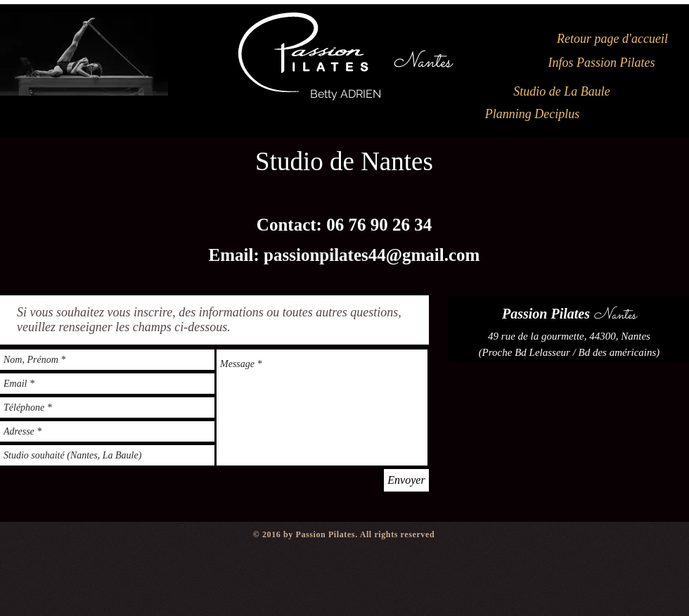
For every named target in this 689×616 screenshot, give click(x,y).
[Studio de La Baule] (562, 92)
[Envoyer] (406, 480)
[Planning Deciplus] (532, 115)
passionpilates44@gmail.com (372, 255)
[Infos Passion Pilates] (601, 63)
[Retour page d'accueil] (612, 39)
